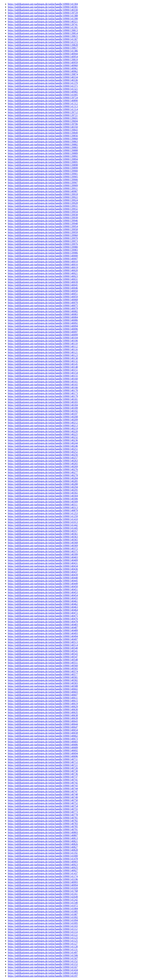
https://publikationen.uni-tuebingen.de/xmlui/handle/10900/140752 (43, 803)
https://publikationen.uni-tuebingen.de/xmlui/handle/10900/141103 (43, 926)
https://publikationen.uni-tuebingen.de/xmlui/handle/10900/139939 (43, 218)
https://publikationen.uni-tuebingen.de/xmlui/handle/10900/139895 (43, 162)
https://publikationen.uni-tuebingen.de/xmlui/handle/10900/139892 (43, 156)
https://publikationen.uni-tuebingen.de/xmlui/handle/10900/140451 (43, 589)
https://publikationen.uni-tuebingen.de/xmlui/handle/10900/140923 (43, 865)
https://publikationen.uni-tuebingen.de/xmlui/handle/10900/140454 (43, 595)
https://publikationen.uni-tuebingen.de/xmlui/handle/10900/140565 (43, 668)
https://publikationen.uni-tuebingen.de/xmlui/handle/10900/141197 (43, 976)
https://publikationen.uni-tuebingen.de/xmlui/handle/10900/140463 (43, 607)
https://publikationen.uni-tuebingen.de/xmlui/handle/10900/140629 (43, 707)
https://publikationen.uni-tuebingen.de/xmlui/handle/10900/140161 (43, 382)
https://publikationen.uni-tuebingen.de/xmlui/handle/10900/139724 (43, 98)
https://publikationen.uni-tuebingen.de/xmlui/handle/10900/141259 (43, 516)
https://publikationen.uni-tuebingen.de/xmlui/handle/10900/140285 (43, 481)
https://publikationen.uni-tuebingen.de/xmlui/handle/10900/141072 (43, 906)
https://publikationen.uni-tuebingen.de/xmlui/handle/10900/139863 (43, 142)
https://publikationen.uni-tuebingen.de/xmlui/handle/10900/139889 (43, 153)
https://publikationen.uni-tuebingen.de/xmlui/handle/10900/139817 (43, 48)
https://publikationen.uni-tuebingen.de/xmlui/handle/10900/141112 (43, 929)
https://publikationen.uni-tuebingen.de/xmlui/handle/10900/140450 (43, 587)
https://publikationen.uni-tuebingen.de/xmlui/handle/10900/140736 (43, 774)
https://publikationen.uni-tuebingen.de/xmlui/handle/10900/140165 (43, 385)
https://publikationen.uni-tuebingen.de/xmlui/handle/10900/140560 (43, 666)
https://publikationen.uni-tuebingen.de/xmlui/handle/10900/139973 (43, 241)
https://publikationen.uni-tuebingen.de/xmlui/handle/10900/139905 (43, 177)
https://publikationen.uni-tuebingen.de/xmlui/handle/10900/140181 (43, 399)
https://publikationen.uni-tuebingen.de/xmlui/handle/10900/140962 (43, 71)
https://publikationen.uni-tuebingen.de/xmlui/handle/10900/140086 (43, 320)
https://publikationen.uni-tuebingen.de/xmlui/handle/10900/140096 (43, 329)
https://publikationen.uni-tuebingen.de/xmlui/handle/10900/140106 (43, 341)
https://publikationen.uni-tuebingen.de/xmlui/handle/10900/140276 (43, 469)
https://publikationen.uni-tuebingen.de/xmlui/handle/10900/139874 (43, 74)
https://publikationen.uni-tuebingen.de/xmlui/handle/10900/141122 (43, 935)
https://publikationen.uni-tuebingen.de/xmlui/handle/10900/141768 (43, 891)
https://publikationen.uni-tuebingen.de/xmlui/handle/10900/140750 (43, 800)
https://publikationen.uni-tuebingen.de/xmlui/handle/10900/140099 (43, 335)
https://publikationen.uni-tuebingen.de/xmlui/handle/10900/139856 (43, 136)
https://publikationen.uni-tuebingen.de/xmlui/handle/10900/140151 (43, 370)
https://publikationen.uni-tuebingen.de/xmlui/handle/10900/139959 (43, 232)
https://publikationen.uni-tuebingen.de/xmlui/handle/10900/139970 (43, 238)
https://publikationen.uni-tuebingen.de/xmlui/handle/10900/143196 (43, 879)
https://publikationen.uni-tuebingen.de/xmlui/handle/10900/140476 (43, 619)
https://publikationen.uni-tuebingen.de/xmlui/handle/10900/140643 (43, 721)
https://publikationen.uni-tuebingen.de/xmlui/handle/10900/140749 (43, 797)
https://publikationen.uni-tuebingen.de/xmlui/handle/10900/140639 (43, 718)
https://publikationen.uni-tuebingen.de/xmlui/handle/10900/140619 (43, 704)
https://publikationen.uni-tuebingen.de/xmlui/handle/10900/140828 (43, 850)
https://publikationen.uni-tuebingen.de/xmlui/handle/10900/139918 (43, 194)
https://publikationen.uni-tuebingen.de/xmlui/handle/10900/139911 (43, 188)
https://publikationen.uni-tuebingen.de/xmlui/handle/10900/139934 (43, 212)
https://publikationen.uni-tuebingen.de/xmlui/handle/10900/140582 (43, 680)
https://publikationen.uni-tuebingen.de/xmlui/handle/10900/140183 (43, 402)
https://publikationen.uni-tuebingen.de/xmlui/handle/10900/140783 (43, 824)
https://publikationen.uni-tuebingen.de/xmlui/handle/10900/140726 (43, 768)
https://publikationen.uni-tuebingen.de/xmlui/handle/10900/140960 (43, 65)
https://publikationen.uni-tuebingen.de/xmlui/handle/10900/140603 (43, 692)
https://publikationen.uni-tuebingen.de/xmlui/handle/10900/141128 (43, 947)
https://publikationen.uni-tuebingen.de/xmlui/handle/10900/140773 (43, 812)
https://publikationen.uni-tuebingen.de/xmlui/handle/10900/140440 (43, 578)
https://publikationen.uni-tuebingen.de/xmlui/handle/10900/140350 (43, 127)
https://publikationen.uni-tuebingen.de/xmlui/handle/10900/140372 (43, 548)
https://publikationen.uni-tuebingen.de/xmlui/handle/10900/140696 (43, 756)
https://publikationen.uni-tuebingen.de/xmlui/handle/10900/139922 (43, 197)
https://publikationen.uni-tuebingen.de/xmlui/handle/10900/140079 (43, 308)
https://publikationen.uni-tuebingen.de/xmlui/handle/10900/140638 (43, 715)
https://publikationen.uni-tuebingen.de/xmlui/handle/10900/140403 (43, 557)
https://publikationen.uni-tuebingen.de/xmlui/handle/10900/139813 (43, 30)
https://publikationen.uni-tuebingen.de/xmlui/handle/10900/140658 (43, 733)
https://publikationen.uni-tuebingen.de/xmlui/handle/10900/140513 (43, 642)
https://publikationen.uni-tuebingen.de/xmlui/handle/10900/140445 (43, 581)
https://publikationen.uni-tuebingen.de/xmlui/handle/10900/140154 (43, 373)
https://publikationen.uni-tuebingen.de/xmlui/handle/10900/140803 (43, 832)
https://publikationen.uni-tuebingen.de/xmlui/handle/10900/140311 (43, 505)
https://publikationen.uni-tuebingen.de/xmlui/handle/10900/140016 (43, 265)
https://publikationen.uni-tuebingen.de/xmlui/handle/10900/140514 (43, 645)
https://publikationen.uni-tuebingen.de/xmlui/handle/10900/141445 (43, 528)
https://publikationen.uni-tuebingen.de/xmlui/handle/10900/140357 (43, 531)
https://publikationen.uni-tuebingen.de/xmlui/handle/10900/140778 (43, 815)
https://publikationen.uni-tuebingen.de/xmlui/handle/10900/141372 (43, 42)
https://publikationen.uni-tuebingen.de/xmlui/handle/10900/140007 (43, 259)
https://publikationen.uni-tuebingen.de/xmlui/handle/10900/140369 (43, 546)
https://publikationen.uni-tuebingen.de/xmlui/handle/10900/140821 (43, 841)
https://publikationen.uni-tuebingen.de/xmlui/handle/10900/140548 (43, 660)
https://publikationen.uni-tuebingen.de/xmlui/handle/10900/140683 (43, 742)
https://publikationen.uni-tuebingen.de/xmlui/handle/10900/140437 (43, 572)
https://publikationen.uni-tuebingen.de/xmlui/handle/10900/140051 (43, 294)
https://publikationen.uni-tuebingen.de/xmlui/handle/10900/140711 (43, 759)
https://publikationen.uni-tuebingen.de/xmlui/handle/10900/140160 (43, 379)
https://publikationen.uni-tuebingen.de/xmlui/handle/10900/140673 (43, 739)
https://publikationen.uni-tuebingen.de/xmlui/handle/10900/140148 (43, 367)
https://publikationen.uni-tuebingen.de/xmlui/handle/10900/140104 (43, 338)
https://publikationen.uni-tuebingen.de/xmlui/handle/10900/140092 (43, 323)
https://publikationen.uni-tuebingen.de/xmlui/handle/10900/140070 (43, 303)
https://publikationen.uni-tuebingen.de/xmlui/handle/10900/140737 (43, 777)
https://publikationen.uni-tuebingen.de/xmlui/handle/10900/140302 (43, 493)
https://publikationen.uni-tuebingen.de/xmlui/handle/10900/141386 (43, 51)
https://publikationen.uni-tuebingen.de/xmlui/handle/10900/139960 (43, 235)
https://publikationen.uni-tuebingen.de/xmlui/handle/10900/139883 (43, 147)
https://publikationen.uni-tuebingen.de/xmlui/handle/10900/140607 (43, 695)
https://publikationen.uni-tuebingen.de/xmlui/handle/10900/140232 (43, 437)
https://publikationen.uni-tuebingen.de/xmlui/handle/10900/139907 (43, 183)
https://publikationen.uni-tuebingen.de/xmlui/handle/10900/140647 (43, 727)
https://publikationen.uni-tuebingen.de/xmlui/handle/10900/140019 (43, 267)
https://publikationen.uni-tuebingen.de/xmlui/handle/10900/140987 (43, 191)
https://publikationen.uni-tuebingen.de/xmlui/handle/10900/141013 (43, 522)
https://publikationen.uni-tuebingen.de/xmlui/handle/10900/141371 (43, 86)
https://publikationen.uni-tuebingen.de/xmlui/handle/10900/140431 (43, 563)
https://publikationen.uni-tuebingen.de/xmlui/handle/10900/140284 (43, 478)
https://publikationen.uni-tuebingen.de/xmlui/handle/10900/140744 (43, 789)
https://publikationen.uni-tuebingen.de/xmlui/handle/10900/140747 (43, 791)
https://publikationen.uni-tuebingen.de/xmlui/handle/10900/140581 (43, 677)
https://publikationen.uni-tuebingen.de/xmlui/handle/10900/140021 (43, 273)
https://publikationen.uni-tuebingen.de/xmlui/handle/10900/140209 (43, 420)
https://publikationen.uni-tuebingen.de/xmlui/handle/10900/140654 (43, 730)
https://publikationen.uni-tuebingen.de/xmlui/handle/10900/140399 (43, 554)
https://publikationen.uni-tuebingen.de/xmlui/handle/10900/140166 (43, 387)
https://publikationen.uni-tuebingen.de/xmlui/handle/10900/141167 (43, 967)
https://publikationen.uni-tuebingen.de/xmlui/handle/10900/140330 (43, 10)
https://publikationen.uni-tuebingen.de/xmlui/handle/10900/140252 (43, 452)
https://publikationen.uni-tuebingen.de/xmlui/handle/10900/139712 (43, 112)
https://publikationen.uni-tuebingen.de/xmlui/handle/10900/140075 (43, 305)
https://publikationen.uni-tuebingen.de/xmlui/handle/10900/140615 (43, 701)
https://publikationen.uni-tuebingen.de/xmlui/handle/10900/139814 (43, 33)
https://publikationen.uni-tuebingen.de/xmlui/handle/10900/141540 (43, 903)
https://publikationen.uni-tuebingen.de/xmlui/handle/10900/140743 (43, 786)
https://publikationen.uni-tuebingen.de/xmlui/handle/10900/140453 (43, 592)
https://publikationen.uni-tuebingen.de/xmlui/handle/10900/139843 (43, 130)
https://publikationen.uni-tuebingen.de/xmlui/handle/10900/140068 (43, 300)
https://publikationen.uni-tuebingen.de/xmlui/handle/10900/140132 (43, 361)
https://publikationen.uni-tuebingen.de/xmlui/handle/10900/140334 (43, 77)
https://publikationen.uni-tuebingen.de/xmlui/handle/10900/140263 (43, 461)
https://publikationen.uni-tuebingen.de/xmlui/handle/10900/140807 (43, 835)
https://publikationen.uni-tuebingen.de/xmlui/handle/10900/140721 (43, 765)
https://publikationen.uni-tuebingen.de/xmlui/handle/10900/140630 (43, 709)
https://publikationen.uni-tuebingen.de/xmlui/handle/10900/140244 (43, 443)
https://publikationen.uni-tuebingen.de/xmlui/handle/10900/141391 (43, 27)
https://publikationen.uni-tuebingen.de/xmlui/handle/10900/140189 (43, 408)
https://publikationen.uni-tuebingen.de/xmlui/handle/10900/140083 (43, 314)
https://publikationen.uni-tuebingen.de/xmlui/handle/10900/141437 (43, 873)
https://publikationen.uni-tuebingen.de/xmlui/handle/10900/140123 (43, 355)
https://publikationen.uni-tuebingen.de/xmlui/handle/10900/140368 (43, 543)
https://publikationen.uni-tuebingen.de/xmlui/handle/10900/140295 (43, 490)
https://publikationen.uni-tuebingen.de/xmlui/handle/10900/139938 (43, 215)
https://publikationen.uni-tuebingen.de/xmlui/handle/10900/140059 (43, 297)
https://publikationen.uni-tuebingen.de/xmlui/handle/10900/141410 (43, 519)
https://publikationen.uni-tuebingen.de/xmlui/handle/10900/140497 (43, 639)
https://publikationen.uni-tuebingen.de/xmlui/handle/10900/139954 (43, 226)
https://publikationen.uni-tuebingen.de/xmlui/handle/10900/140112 (43, 346)
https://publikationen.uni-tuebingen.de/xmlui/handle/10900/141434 (43, 970)
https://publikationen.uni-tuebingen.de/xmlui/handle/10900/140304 (43, 496)
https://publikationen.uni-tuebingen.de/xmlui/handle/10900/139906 (43, 180)
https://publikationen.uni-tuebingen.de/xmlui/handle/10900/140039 (43, 282)
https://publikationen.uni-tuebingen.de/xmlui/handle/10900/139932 (43, 209)
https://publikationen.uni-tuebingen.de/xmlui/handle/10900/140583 (43, 683)
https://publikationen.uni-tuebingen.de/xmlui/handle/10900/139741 (43, 24)
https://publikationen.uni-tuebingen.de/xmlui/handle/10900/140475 (43, 616)
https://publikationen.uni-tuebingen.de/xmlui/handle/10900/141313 (43, 106)
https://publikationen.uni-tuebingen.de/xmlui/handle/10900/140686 (43, 745)
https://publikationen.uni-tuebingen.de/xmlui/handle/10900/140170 (43, 390)
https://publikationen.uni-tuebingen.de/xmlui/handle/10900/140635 (43, 712)
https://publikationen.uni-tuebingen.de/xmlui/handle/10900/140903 (43, 862)
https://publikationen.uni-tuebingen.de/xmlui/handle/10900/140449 (43, 584)
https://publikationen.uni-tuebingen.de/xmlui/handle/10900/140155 (43, 376)
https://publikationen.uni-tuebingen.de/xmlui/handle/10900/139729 (43, 13)
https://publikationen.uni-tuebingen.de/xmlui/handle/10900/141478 (43, 859)
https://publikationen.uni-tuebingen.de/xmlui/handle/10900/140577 (43, 674)
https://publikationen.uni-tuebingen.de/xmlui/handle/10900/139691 (43, 118)
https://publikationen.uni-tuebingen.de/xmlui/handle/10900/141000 (43, 856)
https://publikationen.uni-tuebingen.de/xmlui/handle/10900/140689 (43, 748)
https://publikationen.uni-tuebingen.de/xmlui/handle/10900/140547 (43, 657)
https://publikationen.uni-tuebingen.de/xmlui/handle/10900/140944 (43, 54)
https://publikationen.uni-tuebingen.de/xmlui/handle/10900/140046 (43, 288)
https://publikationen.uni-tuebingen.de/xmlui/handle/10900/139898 (43, 165)
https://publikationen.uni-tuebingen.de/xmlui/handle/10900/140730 (43, 771)
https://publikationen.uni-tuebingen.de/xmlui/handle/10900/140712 (43, 762)
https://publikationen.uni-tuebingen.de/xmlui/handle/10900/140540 (43, 648)
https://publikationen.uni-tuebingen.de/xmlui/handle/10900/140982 (43, 92)
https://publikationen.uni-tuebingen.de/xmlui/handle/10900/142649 (43, 897)
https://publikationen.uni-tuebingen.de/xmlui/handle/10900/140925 (43, 868)
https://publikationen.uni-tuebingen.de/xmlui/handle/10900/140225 (43, 434)
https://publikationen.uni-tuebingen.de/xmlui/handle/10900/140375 (43, 551)
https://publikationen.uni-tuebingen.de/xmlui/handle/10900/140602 (43, 689)
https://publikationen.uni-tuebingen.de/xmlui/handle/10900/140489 (43, 630)
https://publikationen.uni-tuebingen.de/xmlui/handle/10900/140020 (43, 270)
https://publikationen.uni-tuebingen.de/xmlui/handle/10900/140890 (43, 101)
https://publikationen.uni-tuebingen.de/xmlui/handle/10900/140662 (43, 736)
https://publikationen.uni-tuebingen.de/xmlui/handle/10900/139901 (43, 174)
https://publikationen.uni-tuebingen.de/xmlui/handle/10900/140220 (43, 431)
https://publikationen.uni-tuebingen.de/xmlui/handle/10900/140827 (43, 847)
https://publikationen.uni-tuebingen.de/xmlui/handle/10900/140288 (43, 484)
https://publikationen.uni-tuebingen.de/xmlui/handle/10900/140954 (43, 57)
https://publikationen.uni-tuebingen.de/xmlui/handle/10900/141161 (43, 894)
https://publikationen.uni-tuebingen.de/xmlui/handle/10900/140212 (43, 423)
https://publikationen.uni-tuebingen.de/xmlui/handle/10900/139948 (43, 224)
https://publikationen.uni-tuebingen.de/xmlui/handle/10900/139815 (43, 36)
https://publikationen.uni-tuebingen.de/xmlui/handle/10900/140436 (43, 569)
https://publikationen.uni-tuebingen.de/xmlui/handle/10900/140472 (43, 613)
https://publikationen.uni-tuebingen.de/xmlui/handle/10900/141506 (43, 955)
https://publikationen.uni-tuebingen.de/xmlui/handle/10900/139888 (43, 150)
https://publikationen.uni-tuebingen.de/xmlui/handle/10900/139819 (43, 60)
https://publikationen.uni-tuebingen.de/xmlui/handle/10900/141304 (43, 4)
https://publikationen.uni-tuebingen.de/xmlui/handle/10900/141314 (43, 109)
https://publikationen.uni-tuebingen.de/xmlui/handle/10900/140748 (43, 794)
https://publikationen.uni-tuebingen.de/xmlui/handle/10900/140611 (43, 698)
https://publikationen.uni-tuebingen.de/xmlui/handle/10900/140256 (43, 455)
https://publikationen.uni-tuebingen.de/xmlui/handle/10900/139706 (43, 124)
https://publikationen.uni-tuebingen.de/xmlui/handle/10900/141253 (43, 513)
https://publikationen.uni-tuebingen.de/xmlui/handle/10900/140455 (43, 598)
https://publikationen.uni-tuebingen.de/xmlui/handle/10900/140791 (43, 829)
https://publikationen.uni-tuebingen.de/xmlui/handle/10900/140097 (43, 332)
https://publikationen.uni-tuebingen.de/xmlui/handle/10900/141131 (43, 950)
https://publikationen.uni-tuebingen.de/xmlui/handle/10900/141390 (43, 19)
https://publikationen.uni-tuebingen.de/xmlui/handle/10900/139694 (43, 121)
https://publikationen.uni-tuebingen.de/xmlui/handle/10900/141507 (43, 958)
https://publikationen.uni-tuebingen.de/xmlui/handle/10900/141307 (43, 39)
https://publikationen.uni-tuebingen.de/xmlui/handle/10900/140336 (43, 80)
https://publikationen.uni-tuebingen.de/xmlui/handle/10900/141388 (43, 16)
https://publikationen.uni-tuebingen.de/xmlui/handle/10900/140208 (43, 417)
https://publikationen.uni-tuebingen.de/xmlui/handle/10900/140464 (43, 610)
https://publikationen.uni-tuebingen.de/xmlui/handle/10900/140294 (43, 487)
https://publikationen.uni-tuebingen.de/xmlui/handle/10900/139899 (43, 168)
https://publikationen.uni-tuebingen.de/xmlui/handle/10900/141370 (43, 83)
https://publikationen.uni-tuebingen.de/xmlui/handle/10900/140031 (43, 279)
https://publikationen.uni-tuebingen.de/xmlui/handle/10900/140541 (43, 651)
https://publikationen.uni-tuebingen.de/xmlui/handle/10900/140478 (43, 622)
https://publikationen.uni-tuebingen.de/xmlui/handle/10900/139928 (43, 203)
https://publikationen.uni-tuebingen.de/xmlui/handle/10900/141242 (43, 900)
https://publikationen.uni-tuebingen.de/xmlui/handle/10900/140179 (43, 396)
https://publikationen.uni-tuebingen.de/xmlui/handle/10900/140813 (43, 838)
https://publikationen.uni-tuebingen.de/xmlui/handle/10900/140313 (43, 507)
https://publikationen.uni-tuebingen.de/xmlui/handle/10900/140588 (43, 686)
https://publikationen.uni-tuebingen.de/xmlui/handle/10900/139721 (43, 115)
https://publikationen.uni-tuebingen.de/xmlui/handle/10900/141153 (43, 964)
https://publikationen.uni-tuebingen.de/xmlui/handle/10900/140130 (43, 358)
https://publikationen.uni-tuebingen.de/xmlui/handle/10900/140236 (43, 440)
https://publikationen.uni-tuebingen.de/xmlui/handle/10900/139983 (43, 250)
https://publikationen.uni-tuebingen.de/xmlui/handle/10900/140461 (43, 601)
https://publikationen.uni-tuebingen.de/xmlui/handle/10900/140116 (43, 349)
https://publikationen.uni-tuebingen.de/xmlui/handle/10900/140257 (43, 458)
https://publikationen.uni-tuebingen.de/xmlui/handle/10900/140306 (43, 499)
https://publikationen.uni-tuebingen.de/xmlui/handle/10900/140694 (43, 753)
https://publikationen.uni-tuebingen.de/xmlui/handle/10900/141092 (43, 917)
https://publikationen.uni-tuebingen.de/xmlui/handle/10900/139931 (43, 206)
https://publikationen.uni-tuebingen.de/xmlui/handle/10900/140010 (43, 262)
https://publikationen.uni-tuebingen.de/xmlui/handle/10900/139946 (43, 221)
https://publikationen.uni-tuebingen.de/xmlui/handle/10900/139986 (43, 253)
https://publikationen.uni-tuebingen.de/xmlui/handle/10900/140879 (43, 510)
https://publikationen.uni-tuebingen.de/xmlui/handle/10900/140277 (43, 472)
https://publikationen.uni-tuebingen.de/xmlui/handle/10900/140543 (43, 654)
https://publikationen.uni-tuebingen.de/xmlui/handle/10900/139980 (43, 247)
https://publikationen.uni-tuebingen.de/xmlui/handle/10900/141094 (43, 920)
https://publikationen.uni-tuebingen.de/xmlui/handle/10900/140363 (43, 537)
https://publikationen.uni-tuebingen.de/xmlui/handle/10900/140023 (43, 276)
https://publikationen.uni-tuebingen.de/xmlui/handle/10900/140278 (43, 475)
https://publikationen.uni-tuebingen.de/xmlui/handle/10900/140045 (43, 285)
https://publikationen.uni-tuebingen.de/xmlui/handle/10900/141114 (43, 932)
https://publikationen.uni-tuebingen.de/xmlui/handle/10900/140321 (43, 22)
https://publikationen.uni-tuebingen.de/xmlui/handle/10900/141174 (43, 876)
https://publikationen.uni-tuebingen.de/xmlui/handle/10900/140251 (43, 449)
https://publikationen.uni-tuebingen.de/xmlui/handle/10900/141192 (43, 853)
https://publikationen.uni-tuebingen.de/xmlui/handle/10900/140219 (43, 428)
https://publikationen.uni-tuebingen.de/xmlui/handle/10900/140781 (43, 818)
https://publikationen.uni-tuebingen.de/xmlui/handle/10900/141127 (43, 944)
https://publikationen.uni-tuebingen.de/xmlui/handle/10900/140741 (43, 780)
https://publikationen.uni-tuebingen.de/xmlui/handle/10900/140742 (43, 783)
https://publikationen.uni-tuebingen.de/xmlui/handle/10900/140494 (43, 636)
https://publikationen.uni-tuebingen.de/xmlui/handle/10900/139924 (43, 200)
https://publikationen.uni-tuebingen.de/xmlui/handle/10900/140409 (43, 560)
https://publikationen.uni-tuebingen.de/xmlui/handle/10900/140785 (43, 827)
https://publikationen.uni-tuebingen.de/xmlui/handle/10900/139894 (43, 159)
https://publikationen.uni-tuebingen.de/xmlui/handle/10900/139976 (43, 244)
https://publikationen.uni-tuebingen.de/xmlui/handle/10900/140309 (43, 502)
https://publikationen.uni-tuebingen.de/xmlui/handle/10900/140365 (43, 540)
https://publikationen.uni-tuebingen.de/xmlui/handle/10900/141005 (43, 95)
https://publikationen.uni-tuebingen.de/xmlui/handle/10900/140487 (43, 628)
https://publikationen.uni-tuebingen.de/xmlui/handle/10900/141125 (43, 941)
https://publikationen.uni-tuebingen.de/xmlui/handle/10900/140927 (43, 870)
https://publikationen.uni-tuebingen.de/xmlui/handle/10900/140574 (43, 671)
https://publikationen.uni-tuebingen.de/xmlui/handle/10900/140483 (43, 625)
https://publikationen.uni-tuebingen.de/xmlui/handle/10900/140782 (43, 821)
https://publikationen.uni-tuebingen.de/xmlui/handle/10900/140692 (43, 750)
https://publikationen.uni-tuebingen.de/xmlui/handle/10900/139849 (43, 133)
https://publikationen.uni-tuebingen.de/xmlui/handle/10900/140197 (43, 414)
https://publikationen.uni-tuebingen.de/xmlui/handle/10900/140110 (43, 344)
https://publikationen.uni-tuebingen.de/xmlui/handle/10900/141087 (43, 914)
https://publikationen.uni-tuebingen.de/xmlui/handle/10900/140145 (43, 364)
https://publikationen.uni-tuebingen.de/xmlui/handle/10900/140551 (43, 663)
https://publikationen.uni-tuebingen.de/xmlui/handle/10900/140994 (43, 885)
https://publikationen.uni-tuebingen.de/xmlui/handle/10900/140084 (43, 317)
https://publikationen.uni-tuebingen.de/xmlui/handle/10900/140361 (43, 534)
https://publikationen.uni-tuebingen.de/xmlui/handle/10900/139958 (43, 229)
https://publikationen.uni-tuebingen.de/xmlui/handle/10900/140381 (43, 7)
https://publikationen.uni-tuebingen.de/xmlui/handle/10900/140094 (43, 326)
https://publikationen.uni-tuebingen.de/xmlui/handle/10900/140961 (43, 68)
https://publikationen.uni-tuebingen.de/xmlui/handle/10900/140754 (43, 806)
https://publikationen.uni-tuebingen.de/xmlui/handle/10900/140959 (43, 63)
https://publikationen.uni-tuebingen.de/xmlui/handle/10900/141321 (43, 89)
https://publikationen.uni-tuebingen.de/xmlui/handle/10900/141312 (43, 104)
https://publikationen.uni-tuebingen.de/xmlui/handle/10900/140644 (43, 724)
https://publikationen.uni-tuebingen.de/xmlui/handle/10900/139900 (43, 171)
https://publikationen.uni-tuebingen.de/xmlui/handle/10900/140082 (43, 311)
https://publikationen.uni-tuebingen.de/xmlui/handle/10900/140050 (43, 291)
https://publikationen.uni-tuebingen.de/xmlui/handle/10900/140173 (43, 393)
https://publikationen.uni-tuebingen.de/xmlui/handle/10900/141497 (43, 952)
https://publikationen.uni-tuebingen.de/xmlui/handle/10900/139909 (43, 185)
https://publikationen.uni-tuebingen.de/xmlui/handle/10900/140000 (43, 256)
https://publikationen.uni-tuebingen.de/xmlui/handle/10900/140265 (43, 464)
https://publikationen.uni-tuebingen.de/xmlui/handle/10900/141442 (43, 525)
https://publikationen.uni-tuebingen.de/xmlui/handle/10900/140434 (43, 566)
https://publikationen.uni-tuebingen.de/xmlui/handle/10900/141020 (43, 888)
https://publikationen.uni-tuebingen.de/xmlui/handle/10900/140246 (43, 446)
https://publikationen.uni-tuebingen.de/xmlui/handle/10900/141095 (43, 923)
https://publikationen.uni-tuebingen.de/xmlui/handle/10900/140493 (43, 633)
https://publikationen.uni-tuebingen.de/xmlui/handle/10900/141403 (43, 973)
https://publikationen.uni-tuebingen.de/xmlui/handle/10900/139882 (43, 144)
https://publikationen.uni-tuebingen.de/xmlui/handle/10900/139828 (43, 45)
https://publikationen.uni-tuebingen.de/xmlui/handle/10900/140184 (43, 405)
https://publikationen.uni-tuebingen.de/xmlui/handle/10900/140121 (43, 352)
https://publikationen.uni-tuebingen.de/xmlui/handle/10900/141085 (43, 911)
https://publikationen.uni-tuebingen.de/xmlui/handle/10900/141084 (43, 909)
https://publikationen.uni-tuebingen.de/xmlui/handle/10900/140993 (43, 882)
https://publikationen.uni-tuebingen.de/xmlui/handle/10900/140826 (43, 844)
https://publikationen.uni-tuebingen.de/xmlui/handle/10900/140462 (43, 604)
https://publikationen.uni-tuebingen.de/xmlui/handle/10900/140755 (43, 809)
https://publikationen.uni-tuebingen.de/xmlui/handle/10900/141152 (43, 961)
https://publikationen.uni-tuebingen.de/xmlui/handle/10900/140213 (43, 426)
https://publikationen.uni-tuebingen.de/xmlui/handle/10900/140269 (43, 467)
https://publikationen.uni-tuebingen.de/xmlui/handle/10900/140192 (43, 411)
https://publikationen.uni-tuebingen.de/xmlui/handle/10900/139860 (43, 139)
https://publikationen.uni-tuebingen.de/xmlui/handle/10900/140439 (43, 575)
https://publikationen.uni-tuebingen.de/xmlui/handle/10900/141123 (43, 938)
